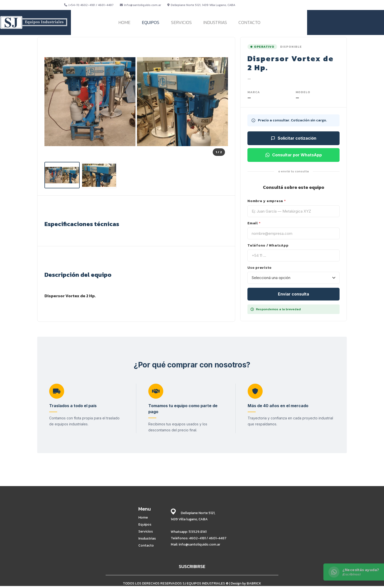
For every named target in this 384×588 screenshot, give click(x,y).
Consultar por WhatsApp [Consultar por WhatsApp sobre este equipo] (294, 155)
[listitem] (62, 175)
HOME (124, 22)
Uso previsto (260, 268)
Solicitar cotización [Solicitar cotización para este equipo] (294, 138)
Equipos (145, 525)
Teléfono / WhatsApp (268, 246)
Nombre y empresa (267, 201)
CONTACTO (249, 22)
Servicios (146, 532)
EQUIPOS (151, 22)
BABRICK (254, 583)
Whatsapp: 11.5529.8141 (189, 532)
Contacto (146, 546)
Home (143, 518)
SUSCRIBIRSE (192, 566)
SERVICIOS (181, 22)
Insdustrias (147, 539)
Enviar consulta (293, 294)
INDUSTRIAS (215, 22)
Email (254, 223)
